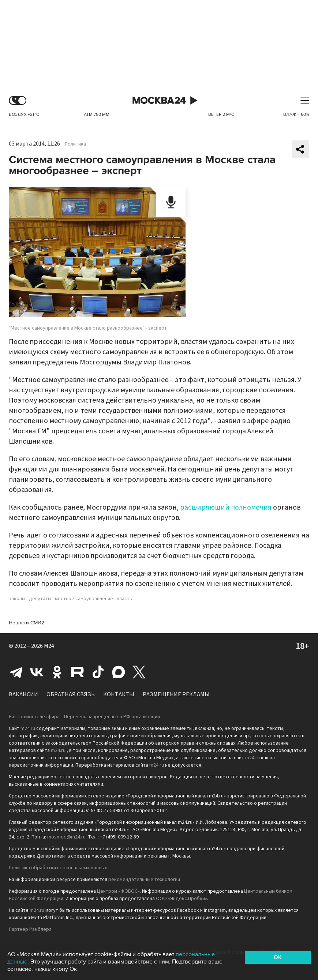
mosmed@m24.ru (66, 837)
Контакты (119, 694)
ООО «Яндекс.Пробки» (182, 899)
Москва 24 (159, 101)
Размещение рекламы (176, 694)
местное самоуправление (84, 599)
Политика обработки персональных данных (58, 868)
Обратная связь (71, 694)
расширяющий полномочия (226, 507)
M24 (49, 646)
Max (119, 672)
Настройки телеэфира (34, 717)
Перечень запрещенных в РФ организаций (112, 717)
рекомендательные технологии (144, 880)
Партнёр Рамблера (30, 929)
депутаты (40, 599)
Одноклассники (57, 672)
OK (278, 957)
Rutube (78, 672)
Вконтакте (37, 672)
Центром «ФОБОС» (118, 891)
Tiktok (98, 672)
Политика (75, 144)
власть (124, 599)
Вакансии (23, 694)
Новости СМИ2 (27, 623)
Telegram (16, 672)
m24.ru (28, 728)
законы (17, 599)
